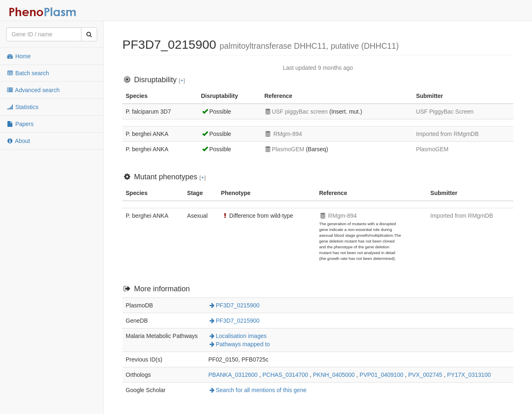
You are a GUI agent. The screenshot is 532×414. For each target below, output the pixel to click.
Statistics (22, 107)
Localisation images (237, 336)
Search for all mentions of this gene (257, 390)
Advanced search (33, 90)
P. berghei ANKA (147, 134)
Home (18, 56)
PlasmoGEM (284, 149)
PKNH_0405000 (334, 375)
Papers (20, 124)
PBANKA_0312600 (233, 375)
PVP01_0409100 (382, 375)
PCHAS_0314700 (285, 375)
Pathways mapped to (239, 344)
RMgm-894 (283, 134)
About (18, 141)
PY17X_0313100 (469, 375)
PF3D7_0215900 (234, 305)
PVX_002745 (425, 375)
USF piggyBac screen (296, 112)
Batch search (28, 73)
